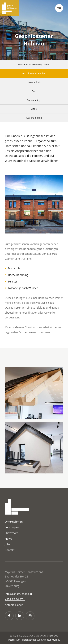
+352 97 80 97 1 (15, 599)
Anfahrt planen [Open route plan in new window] (14, 605)
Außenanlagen (34, 118)
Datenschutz (29, 640)
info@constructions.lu (18, 594)
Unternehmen (14, 522)
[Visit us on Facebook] (9, 616)
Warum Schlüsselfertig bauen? (34, 64)
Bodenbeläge (34, 100)
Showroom (12, 533)
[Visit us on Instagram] (30, 616)
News (8, 539)
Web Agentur (44, 640)
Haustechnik (34, 82)
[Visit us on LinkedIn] (20, 616)
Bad (34, 91)
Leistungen (12, 527)
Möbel (34, 109)
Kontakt (10, 550)
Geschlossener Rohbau (34, 73)
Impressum (14, 640)
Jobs (7, 544)
